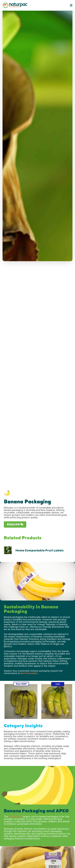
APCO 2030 (15, 817)
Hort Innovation (29, 673)
